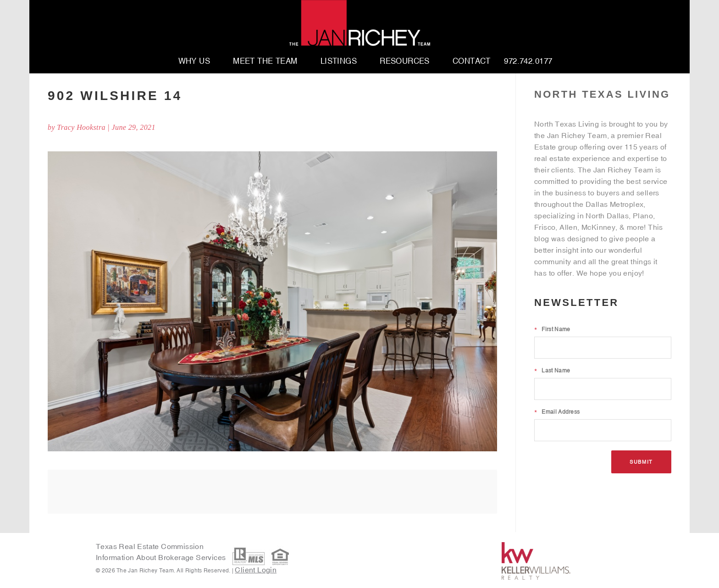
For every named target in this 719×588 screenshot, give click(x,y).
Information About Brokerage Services (162, 558)
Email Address (557, 412)
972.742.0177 (528, 61)
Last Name (552, 371)
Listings (339, 61)
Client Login (256, 570)
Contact (472, 61)
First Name (552, 329)
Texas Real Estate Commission (150, 546)
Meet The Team (265, 61)
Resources (405, 61)
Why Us (194, 61)
